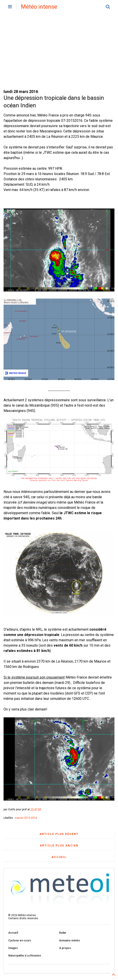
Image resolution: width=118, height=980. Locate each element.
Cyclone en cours (20, 941)
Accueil (59, 857)
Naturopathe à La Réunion (25, 956)
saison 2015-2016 (26, 818)
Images (13, 948)
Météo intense (39, 7)
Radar (63, 933)
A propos (65, 948)
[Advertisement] (59, 51)
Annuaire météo (70, 941)
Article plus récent (59, 834)
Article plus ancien (59, 846)
